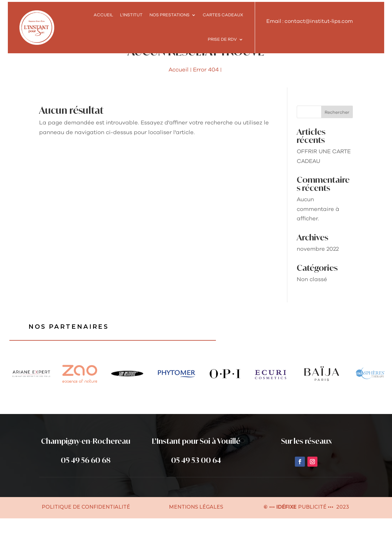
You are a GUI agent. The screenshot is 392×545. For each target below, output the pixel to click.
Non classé (312, 306)
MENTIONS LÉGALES (196, 534)
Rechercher (337, 139)
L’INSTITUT (131, 15)
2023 (342, 534)
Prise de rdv (222, 39)
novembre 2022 (318, 275)
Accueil (103, 15)
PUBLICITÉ (313, 534)
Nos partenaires (70, 353)
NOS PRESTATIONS (170, 15)
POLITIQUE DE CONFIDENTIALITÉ (86, 534)
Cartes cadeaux (223, 15)
